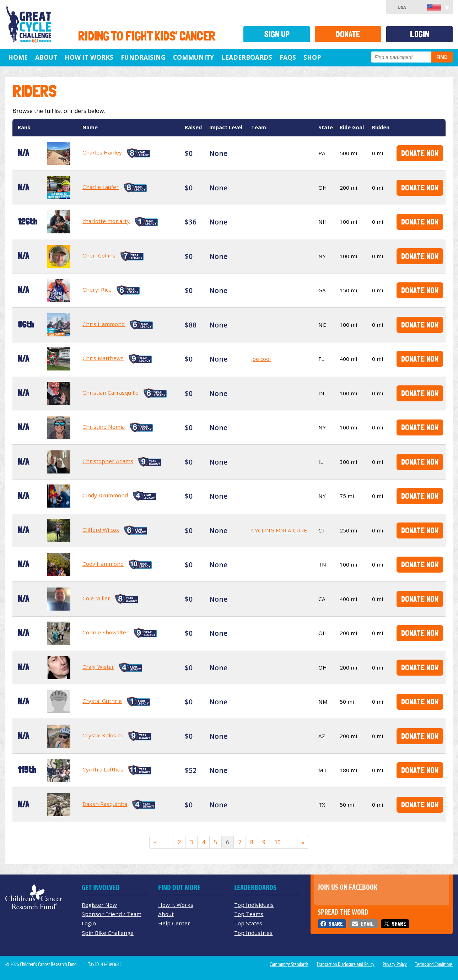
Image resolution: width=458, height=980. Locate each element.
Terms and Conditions (434, 964)
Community (193, 57)
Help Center (174, 923)
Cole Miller (96, 598)
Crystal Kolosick (103, 735)
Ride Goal (352, 127)
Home (18, 57)
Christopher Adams (108, 461)
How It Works (89, 57)
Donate (348, 34)
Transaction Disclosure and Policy (346, 964)
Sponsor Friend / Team (112, 914)
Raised (193, 127)
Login (420, 34)
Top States (248, 923)
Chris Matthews (103, 358)
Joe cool (261, 359)
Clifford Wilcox (101, 530)
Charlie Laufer (101, 187)
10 (278, 842)
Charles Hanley (102, 152)
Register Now (99, 905)
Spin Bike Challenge (108, 933)
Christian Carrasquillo (111, 392)
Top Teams (249, 914)
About (46, 57)
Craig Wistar (98, 667)
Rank (24, 127)
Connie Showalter (106, 632)
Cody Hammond (103, 564)
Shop (312, 57)
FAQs (288, 57)
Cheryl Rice (97, 289)
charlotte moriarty (106, 221)
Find (442, 57)
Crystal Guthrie (102, 701)
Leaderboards (247, 57)
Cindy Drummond (105, 495)
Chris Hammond (104, 324)
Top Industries (253, 933)
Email (367, 924)
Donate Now (420, 153)
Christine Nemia (104, 427)
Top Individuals (254, 905)
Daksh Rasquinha (105, 804)
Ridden (381, 127)
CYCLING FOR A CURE (279, 530)
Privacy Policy (395, 964)
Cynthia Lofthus (103, 769)
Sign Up (277, 34)
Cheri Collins (99, 255)
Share (336, 924)
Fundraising (143, 57)
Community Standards (289, 964)
